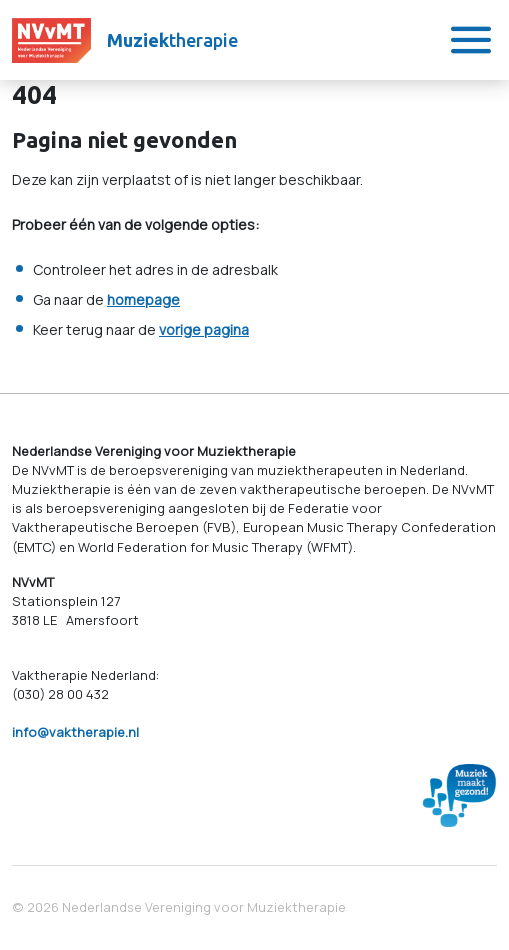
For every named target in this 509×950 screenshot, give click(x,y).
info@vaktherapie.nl (75, 732)
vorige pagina (204, 329)
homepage (143, 299)
